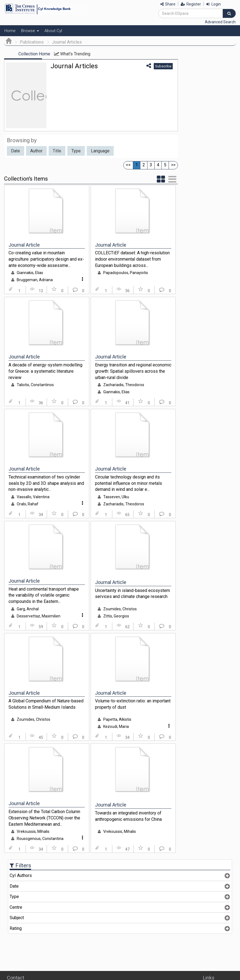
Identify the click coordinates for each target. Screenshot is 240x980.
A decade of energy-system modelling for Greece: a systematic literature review (45, 371)
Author (36, 151)
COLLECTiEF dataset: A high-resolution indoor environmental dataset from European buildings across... (132, 259)
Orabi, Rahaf (28, 504)
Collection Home (34, 54)
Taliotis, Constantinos (35, 385)
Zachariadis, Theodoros (124, 385)
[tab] (120, 876)
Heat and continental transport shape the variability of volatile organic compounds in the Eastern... (44, 595)
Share (168, 4)
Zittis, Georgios (116, 616)
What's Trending (95, 54)
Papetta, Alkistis (117, 719)
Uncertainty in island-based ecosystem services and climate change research (132, 594)
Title (57, 151)
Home (10, 31)
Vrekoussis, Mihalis (33, 831)
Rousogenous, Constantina (40, 839)
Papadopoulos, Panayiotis (126, 273)
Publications (32, 42)
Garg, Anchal (28, 609)
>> (173, 165)
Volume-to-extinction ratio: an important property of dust (133, 704)
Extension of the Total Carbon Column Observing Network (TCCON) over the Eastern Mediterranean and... (44, 818)
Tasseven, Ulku (116, 497)
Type (76, 151)
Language (100, 151)
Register (191, 4)
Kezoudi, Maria (116, 727)
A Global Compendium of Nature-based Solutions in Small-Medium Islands (46, 704)
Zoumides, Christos (120, 609)
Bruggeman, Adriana (35, 280)
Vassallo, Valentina (33, 497)
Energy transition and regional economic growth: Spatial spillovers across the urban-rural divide (133, 371)
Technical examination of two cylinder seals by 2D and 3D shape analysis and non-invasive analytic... (46, 483)
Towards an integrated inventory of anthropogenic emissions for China (128, 816)
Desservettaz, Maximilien (39, 616)
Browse (30, 31)
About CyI (53, 31)
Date (16, 151)
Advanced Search (220, 22)
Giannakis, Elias (30, 273)
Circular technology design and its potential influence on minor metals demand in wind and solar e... (129, 483)
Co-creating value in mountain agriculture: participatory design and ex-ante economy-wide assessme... (46, 259)
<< (128, 165)
